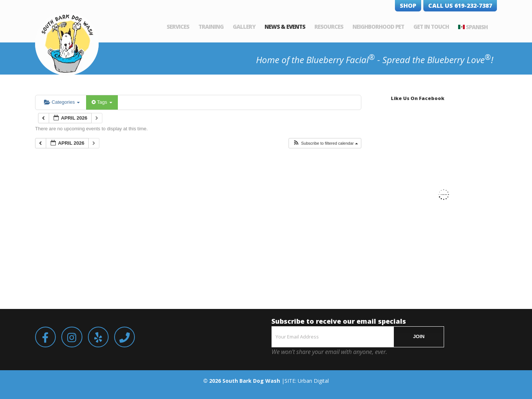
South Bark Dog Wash (251, 381)
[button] (325, 143)
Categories (62, 102)
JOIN (419, 336)
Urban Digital (313, 381)
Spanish (477, 27)
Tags (102, 102)
